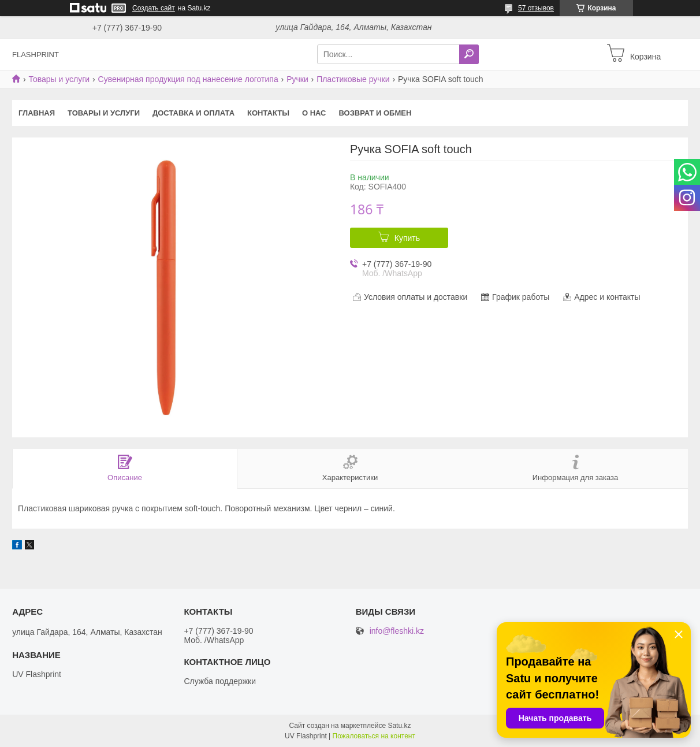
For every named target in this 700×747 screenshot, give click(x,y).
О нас (314, 113)
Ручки (297, 79)
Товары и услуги (59, 79)
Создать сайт (154, 8)
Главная (37, 113)
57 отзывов (536, 8)
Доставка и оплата (193, 113)
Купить (407, 238)
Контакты (268, 113)
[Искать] (469, 54)
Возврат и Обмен (375, 113)
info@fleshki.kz (397, 631)
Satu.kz (399, 726)
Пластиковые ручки (353, 79)
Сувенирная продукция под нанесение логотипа (188, 79)
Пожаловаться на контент (374, 736)
